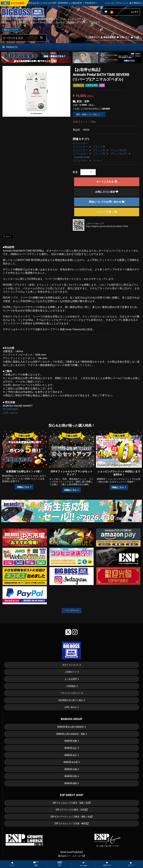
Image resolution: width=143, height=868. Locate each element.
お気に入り (123, 37)
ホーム (12, 864)
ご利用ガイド (92, 37)
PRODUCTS (10, 47)
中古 (60, 864)
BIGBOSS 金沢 (71, 755)
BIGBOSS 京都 (71, 769)
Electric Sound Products (72, 852)
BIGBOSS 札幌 (71, 741)
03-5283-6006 (10, 409)
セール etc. (83, 864)
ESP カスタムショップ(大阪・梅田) (72, 823)
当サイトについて (70, 665)
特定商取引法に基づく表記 (70, 700)
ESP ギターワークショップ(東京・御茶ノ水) (72, 817)
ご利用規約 (71, 686)
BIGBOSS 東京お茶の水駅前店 (71, 727)
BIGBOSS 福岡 (71, 783)
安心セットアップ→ (12, 30)
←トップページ (72, 610)
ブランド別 (99, 147)
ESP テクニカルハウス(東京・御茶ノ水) (72, 803)
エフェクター (80, 143)
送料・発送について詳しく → (89, 114)
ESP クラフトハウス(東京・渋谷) (72, 810)
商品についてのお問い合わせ (107, 202)
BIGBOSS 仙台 (71, 748)
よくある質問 (70, 679)
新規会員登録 (108, 37)
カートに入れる (107, 182)
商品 (36, 864)
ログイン (136, 37)
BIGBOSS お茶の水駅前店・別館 (71, 734)
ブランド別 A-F (118, 150)
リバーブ (98, 161)
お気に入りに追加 (107, 192)
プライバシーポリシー (70, 693)
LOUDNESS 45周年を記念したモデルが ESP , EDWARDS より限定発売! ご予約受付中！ (66, 3)
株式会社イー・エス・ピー (72, 856)
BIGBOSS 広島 (71, 776)
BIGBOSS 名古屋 (71, 762)
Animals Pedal (82, 157)
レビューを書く (107, 212)
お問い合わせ (10, 413)
